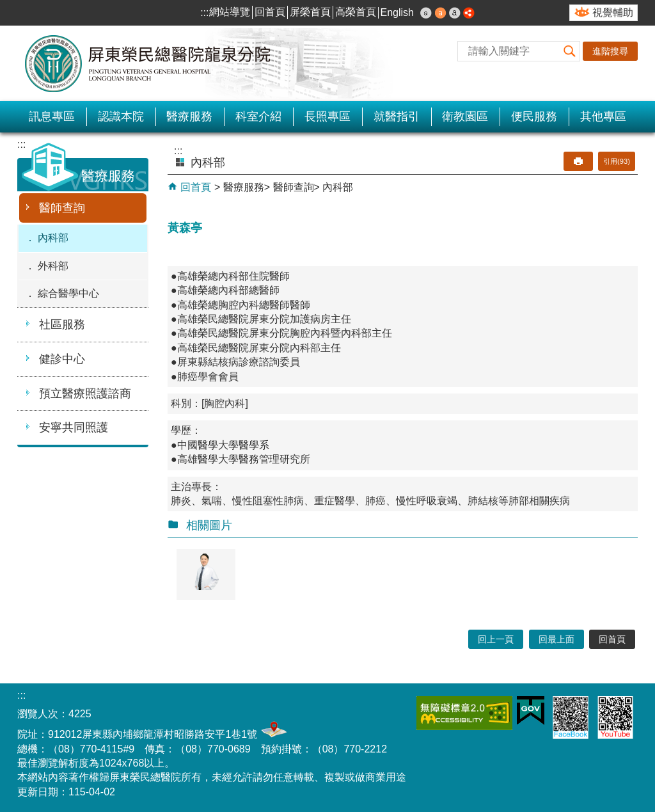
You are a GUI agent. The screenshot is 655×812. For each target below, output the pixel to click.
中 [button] (441, 13)
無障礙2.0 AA (464, 713)
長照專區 (327, 116)
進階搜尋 (610, 51)
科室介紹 (258, 116)
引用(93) (617, 161)
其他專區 (603, 116)
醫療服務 (189, 116)
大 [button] (455, 13)
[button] (570, 51)
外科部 (53, 266)
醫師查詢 (62, 208)
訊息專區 (52, 116)
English (397, 12)
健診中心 (62, 359)
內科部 (53, 238)
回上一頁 (496, 639)
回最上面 (556, 639)
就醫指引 (397, 116)
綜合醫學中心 (68, 293)
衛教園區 (465, 116)
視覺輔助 (613, 12)
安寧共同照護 (74, 427)
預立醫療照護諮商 (85, 394)
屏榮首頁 (310, 12)
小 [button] (426, 13)
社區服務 (62, 324)
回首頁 (270, 12)
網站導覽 (230, 12)
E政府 (531, 711)
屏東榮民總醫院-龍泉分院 (148, 63)
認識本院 (121, 116)
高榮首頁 (356, 12)
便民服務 (534, 116)
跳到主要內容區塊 (7, 7)
